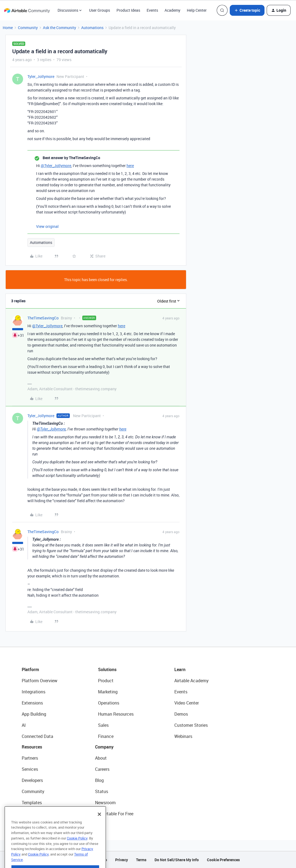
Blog (99, 780)
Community (28, 28)
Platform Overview (40, 681)
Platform (30, 669)
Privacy (122, 860)
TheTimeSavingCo (43, 318)
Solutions (107, 669)
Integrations (34, 692)
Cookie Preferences (223, 860)
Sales (103, 725)
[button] (247, 10)
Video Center (187, 703)
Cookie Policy (77, 849)
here (130, 166)
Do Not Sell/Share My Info (177, 860)
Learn (180, 669)
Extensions (32, 703)
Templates (32, 803)
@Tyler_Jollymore (56, 166)
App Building (34, 714)
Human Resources (116, 714)
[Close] (99, 825)
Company (104, 747)
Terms (141, 860)
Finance (106, 736)
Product (106, 681)
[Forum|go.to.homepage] (27, 10)
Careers (102, 769)
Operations (109, 703)
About (101, 758)
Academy (172, 10)
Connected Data (37, 736)
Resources (32, 747)
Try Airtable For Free (114, 814)
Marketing (108, 692)
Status (102, 791)
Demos (181, 714)
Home (8, 28)
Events (152, 10)
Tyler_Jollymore (41, 76)
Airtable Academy (191, 681)
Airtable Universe (38, 814)
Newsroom (105, 803)
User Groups (100, 10)
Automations (92, 28)
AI (24, 725)
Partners (30, 758)
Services (30, 769)
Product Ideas (128, 10)
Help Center (197, 10)
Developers (32, 780)
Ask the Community (59, 28)
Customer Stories (191, 725)
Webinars (183, 736)
